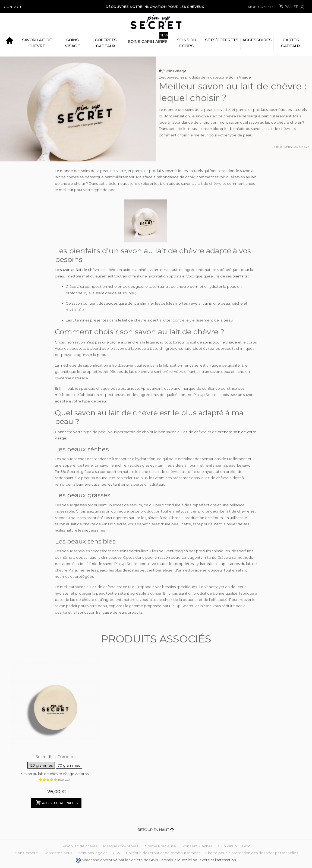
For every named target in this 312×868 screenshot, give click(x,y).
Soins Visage (72, 43)
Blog (246, 846)
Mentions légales (92, 853)
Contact (13, 7)
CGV (117, 853)
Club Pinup (227, 846)
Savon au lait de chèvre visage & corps (55, 774)
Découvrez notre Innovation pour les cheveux (155, 7)
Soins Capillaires (147, 41)
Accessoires (257, 40)
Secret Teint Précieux (55, 762)
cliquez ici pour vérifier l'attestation (205, 860)
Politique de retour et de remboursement (163, 853)
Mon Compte (261, 7)
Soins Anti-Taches (197, 846)
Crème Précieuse (160, 846)
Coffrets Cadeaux (106, 43)
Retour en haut (156, 830)
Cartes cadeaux (291, 43)
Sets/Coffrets (222, 40)
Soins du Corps (187, 43)
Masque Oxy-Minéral (121, 846)
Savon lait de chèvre (37, 43)
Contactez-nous (58, 853)
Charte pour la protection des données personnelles (252, 853)
